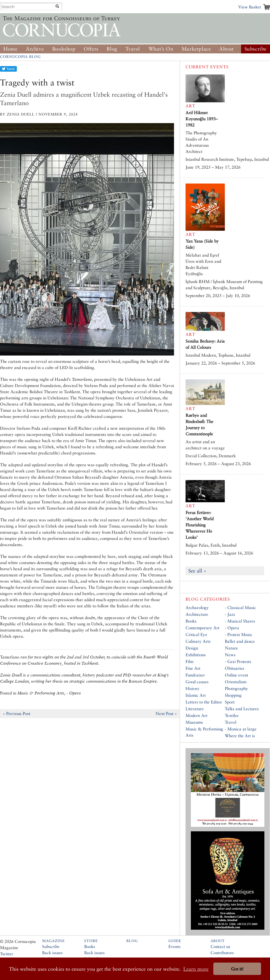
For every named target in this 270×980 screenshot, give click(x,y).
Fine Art (193, 668)
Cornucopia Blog (20, 57)
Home (10, 49)
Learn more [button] (196, 969)
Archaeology (197, 607)
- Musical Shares (240, 621)
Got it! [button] (237, 969)
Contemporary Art (202, 628)
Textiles (232, 715)
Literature (195, 709)
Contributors (222, 953)
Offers (91, 49)
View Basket (250, 7)
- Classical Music (240, 607)
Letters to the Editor (204, 702)
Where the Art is (240, 736)
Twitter (7, 954)
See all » (197, 571)
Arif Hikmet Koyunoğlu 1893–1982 (202, 119)
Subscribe (256, 49)
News (230, 655)
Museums (194, 722)
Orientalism (236, 682)
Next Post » (166, 713)
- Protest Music (239, 634)
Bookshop (64, 49)
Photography (236, 688)
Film (189, 661)
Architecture (197, 614)
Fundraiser (195, 675)
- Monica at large (241, 729)
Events (174, 946)
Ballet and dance (240, 641)
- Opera (232, 628)
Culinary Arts (198, 641)
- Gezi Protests (238, 661)
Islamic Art (196, 695)
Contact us (220, 946)
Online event (236, 675)
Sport (230, 702)
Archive (35, 49)
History (193, 688)
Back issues (52, 953)
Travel (133, 49)
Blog (112, 49)
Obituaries (234, 668)
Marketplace (196, 49)
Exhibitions (196, 655)
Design (192, 648)
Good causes (197, 682)
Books (191, 621)
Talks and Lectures (242, 709)
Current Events (207, 67)
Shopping (233, 695)
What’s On (161, 49)
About (226, 49)
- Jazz (230, 614)
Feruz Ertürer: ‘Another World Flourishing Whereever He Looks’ (200, 525)
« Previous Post (17, 713)
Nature (231, 648)
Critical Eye (196, 634)
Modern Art (196, 715)
